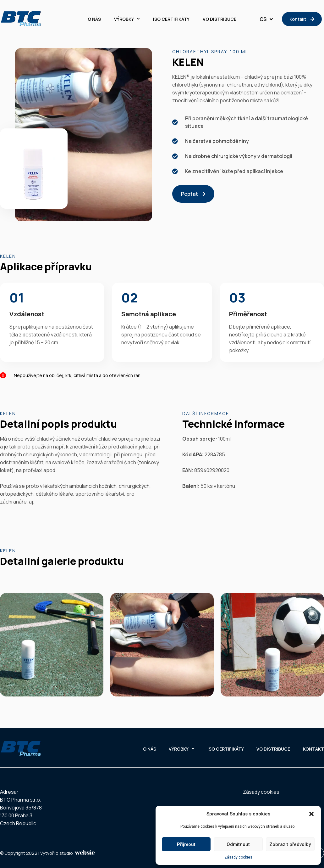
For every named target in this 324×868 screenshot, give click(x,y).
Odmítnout (238, 844)
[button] (311, 814)
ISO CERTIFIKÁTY (171, 19)
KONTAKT (313, 749)
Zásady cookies (238, 857)
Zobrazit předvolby (290, 844)
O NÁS (94, 19)
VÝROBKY (127, 19)
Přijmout (186, 844)
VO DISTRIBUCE (220, 19)
